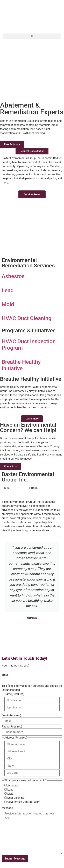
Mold (10, 794)
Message (7, 808)
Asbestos (13, 786)
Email (5, 675)
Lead (10, 790)
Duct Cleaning (16, 798)
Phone (12, 727)
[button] (32, 36)
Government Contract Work (24, 802)
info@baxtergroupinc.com (18, 492)
